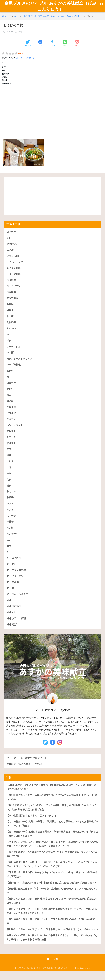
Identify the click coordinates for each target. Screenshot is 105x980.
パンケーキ (12, 541)
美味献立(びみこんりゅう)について (25, 772)
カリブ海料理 (14, 370)
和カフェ (11, 498)
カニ (9, 339)
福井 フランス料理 (16, 626)
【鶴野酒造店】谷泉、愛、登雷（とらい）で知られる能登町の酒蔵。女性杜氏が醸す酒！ (51, 931)
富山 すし (12, 571)
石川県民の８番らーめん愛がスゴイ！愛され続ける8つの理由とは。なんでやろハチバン (52, 939)
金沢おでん (12, 248)
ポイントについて (26, 62)
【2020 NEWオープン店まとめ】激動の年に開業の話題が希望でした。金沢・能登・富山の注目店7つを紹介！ (52, 795)
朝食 (9, 492)
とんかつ (11, 333)
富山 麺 (10, 596)
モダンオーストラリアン (19, 364)
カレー (10, 480)
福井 (9, 608)
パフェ (10, 516)
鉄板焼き (11, 437)
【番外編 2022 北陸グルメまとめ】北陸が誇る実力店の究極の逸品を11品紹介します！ (52, 892)
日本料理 (11, 235)
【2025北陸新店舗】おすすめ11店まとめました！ (32, 824)
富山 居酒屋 (13, 590)
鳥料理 (10, 376)
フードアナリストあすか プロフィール (27, 766)
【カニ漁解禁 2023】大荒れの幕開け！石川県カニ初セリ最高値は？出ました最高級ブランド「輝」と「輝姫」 (52, 832)
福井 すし (12, 620)
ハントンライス (15, 431)
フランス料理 (14, 260)
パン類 (10, 535)
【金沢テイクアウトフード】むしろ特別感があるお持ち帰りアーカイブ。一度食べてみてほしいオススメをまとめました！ (52, 921)
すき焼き (11, 449)
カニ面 (10, 358)
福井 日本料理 (14, 614)
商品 (9, 553)
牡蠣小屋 (11, 413)
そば (9, 474)
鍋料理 (10, 394)
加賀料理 (11, 388)
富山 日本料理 (14, 565)
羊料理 (10, 309)
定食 (9, 486)
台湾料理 (11, 284)
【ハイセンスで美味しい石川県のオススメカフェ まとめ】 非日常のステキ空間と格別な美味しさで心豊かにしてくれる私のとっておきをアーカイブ (52, 853)
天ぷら (10, 400)
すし (9, 242)
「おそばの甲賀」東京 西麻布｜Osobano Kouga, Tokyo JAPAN (51, 20)
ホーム (8, 20)
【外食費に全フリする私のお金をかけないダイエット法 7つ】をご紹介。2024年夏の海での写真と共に (52, 884)
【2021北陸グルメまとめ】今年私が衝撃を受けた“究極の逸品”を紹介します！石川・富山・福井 (52, 806)
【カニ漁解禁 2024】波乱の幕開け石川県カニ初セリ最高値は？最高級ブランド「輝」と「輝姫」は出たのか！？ (52, 843)
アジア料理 (12, 303)
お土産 (10, 321)
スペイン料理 (14, 272)
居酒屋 (10, 254)
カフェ (10, 510)
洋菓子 (10, 529)
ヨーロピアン (14, 290)
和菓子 (10, 504)
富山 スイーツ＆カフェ (19, 602)
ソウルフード (14, 419)
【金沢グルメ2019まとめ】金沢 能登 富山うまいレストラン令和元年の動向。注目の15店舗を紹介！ (52, 911)
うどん (10, 468)
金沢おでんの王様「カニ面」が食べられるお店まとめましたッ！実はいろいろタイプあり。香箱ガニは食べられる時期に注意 (52, 948)
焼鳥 (9, 462)
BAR (9, 547)
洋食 (9, 345)
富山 (9, 559)
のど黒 (10, 406)
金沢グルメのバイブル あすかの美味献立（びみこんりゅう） (50, 8)
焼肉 (9, 455)
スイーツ (11, 523)
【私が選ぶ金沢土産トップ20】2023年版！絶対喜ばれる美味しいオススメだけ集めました (52, 900)
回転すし (11, 315)
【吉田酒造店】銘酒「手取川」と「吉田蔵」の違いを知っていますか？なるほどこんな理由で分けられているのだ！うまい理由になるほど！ (52, 874)
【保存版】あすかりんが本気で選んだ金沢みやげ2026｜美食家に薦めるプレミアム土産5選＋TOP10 (52, 863)
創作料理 (11, 327)
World (17, 20)
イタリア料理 (14, 278)
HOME (53, 969)
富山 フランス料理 (16, 577)
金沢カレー (12, 425)
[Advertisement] (52, 114)
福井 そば (12, 632)
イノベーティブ (15, 266)
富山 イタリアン (15, 584)
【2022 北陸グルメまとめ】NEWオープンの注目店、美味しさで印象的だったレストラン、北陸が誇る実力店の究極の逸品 (52, 816)
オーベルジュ (14, 352)
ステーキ (11, 443)
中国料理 (11, 297)
